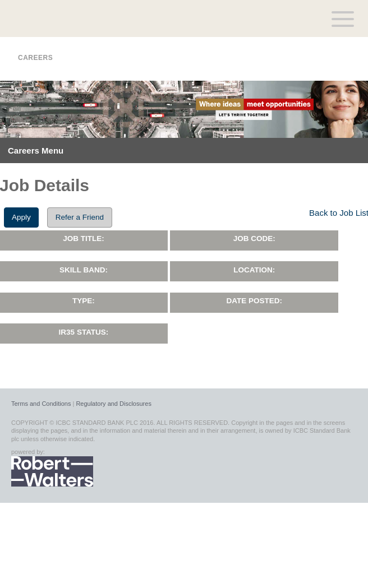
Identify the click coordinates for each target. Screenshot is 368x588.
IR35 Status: (84, 332)
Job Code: (254, 239)
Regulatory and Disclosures (114, 404)
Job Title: (84, 239)
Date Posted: (254, 301)
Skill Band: (84, 270)
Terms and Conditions (41, 404)
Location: (254, 270)
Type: (84, 301)
